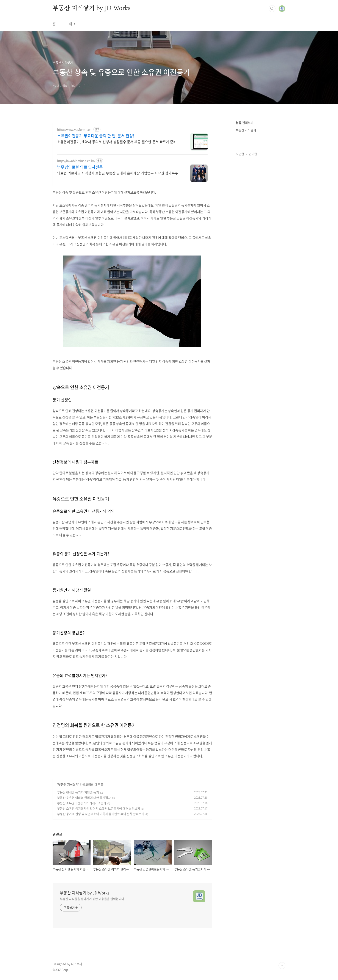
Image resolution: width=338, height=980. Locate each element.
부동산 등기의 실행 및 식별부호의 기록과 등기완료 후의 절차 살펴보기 (101, 814)
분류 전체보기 (245, 123)
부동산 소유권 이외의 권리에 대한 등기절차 (84, 798)
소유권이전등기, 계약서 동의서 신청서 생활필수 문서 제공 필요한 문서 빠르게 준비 (117, 142)
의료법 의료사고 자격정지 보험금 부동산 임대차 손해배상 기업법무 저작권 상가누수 (118, 173)
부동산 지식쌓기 (68, 784)
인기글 (253, 154)
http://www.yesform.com (75, 129)
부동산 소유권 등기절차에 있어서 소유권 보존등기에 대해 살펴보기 (99, 808)
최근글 (240, 154)
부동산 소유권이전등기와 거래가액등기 (82, 803)
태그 (72, 24)
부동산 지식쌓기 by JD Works (92, 8)
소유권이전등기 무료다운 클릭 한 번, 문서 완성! (96, 136)
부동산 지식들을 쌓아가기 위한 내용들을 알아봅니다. (92, 899)
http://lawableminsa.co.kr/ (76, 161)
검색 (272, 9)
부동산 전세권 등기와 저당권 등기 (78, 792)
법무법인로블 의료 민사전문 (80, 167)
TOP (282, 966)
